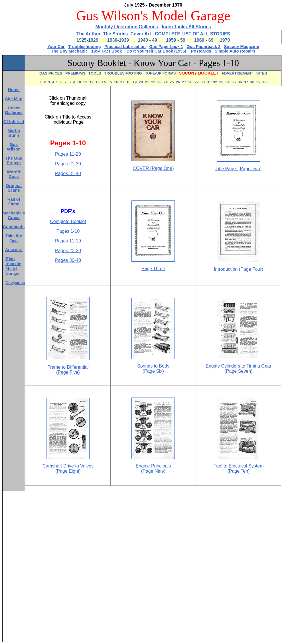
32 (215, 82)
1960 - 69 (204, 40)
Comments (14, 227)
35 (234, 82)
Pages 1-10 (68, 231)
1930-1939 (118, 40)
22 (153, 82)
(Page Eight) (68, 471)
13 (98, 82)
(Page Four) (250, 269)
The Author (89, 34)
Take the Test (14, 238)
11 (85, 82)
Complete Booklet (68, 221)
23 (159, 82)
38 (252, 82)
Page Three (153, 269)
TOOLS (95, 73)
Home (14, 90)
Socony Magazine (242, 47)
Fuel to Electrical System (238, 466)
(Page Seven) (239, 371)
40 (265, 82)
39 (258, 82)
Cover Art (141, 34)
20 (141, 82)
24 (165, 82)
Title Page (226, 169)
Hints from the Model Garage (13, 266)
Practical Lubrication (125, 47)
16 (116, 82)
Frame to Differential (68, 367)
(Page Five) (68, 372)
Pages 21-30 (68, 164)
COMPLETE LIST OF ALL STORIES (192, 34)
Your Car (56, 47)
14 (104, 82)
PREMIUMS (75, 73)
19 (135, 82)
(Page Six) (153, 371)
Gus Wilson (14, 147)
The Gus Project (14, 161)
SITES (262, 73)
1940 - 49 (147, 40)
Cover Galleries (14, 110)
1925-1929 (87, 40)
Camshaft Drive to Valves (68, 466)
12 (91, 82)
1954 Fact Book (107, 51)
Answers (14, 250)
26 (178, 82)
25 (172, 82)
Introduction (226, 269)
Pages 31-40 (68, 173)
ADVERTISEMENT (237, 73)
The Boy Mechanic (69, 51)
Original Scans (14, 188)
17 (122, 82)
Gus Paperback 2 (203, 47)
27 (184, 82)
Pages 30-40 (68, 260)
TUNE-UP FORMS (160, 73)
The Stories (115, 34)
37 (246, 82)
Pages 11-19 (68, 241)
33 (221, 82)
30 (203, 82)
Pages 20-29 (68, 251)
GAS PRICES (51, 73)
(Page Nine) (153, 471)
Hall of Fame (14, 202)
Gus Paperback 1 (166, 47)
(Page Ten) (238, 471)
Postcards (201, 51)
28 (190, 82)
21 (147, 82)
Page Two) (249, 169)
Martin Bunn (14, 133)
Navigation (15, 283)
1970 (225, 40)
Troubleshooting (85, 47)
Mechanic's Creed (14, 215)
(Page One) (162, 168)
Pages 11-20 (68, 154)
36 (240, 82)
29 (196, 82)
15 (110, 82)
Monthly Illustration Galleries (127, 27)
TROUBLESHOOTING (123, 73)
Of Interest (14, 122)
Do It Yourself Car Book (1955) (157, 51)
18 (128, 82)
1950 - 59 (176, 40)
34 (227, 82)
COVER (141, 168)
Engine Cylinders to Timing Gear (238, 366)
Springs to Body (153, 366)
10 (79, 82)
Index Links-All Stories (186, 27)
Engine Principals (153, 466)
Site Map (14, 99)
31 (209, 82)
